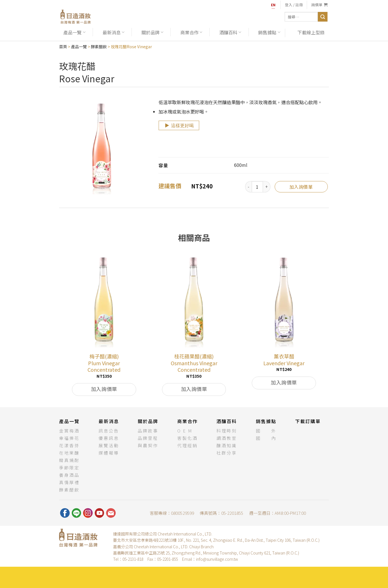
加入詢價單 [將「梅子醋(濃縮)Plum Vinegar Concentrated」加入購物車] (104, 389)
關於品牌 (152, 32)
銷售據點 (269, 32)
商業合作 (191, 32)
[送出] (323, 17)
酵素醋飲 (99, 47)
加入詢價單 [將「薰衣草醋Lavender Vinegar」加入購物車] (284, 382)
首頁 (63, 47)
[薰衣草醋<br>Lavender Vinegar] (284, 301)
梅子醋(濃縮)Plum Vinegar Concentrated (104, 363)
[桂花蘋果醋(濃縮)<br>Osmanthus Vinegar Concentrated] (194, 301)
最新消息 (113, 32)
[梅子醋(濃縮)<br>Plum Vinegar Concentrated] (104, 301)
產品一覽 (74, 32)
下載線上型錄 (311, 32)
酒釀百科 (230, 32)
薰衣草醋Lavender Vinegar (284, 360)
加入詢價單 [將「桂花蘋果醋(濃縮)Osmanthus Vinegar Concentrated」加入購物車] (194, 389)
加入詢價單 (301, 187)
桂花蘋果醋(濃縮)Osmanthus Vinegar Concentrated (194, 363)
